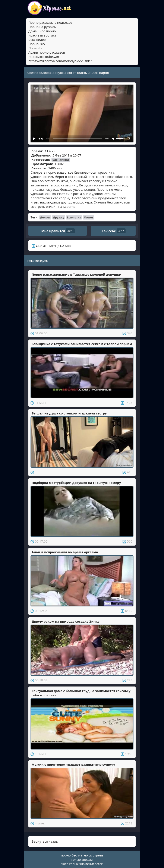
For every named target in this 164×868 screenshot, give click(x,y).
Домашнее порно (42, 31)
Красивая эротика (42, 35)
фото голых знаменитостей (82, 864)
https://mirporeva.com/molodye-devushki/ (60, 61)
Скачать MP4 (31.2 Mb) (51, 246)
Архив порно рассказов (47, 52)
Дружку (59, 217)
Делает (45, 217)
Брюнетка (74, 217)
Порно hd (36, 48)
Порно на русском (42, 27)
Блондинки (61, 160)
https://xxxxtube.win (44, 57)
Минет (89, 217)
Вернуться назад (45, 841)
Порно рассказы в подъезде (50, 22)
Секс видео (37, 40)
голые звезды (82, 859)
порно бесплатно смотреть (82, 855)
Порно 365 (37, 44)
